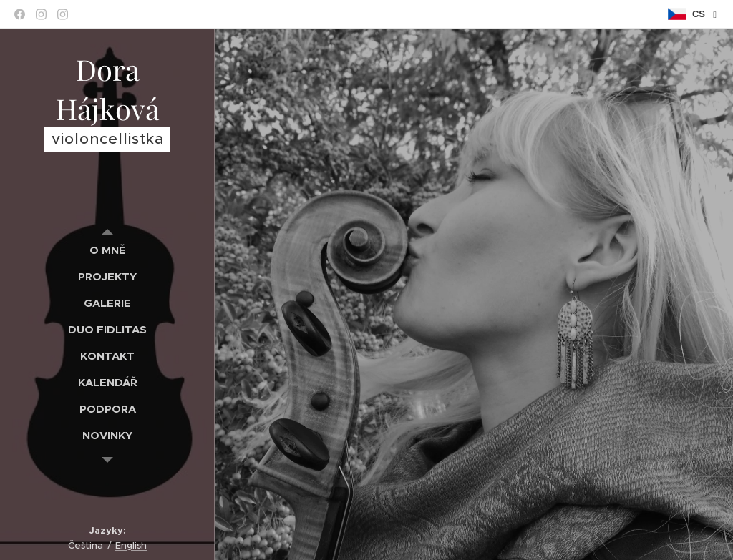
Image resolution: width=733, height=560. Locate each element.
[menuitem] (107, 250)
